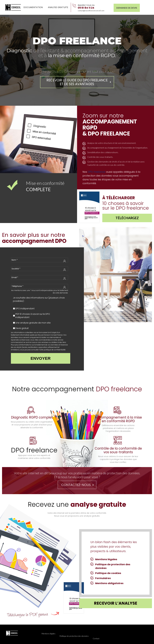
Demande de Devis (127, 8)
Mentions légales (48, 634)
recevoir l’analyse (116, 603)
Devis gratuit (22, 328)
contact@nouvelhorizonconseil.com (91, 11)
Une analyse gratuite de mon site (33, 323)
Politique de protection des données (74, 636)
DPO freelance (97, 172)
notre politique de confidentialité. (52, 350)
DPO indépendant (25, 309)
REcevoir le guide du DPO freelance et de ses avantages (77, 82)
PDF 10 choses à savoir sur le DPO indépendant (33, 316)
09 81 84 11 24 (86, 8)
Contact (96, 638)
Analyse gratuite (58, 7)
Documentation (33, 7)
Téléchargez (127, 218)
